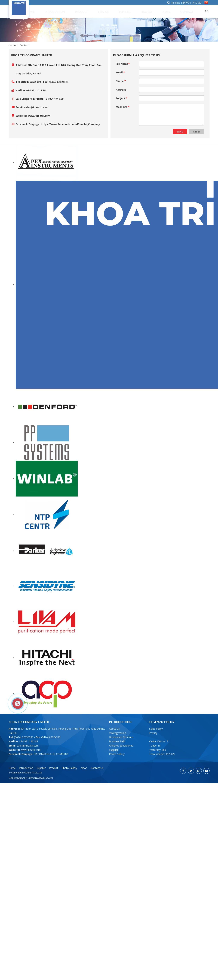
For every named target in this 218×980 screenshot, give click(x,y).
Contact (192, 12)
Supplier (145, 12)
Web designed (16, 778)
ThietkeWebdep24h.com (40, 778)
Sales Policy (156, 729)
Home (72, 12)
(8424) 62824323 (51, 737)
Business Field (117, 741)
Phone (121, 81)
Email (120, 72)
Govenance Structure (121, 737)
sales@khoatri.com (28, 746)
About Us (114, 729)
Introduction (91, 12)
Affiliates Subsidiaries (121, 746)
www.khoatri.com (31, 750)
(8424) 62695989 (24, 737)
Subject (122, 98)
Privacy (153, 733)
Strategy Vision (118, 733)
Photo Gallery (117, 754)
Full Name (123, 64)
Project (162, 12)
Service (129, 12)
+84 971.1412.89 (191, 2)
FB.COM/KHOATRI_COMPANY (51, 754)
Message (123, 107)
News (177, 12)
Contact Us (97, 768)
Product (112, 12)
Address (121, 90)
